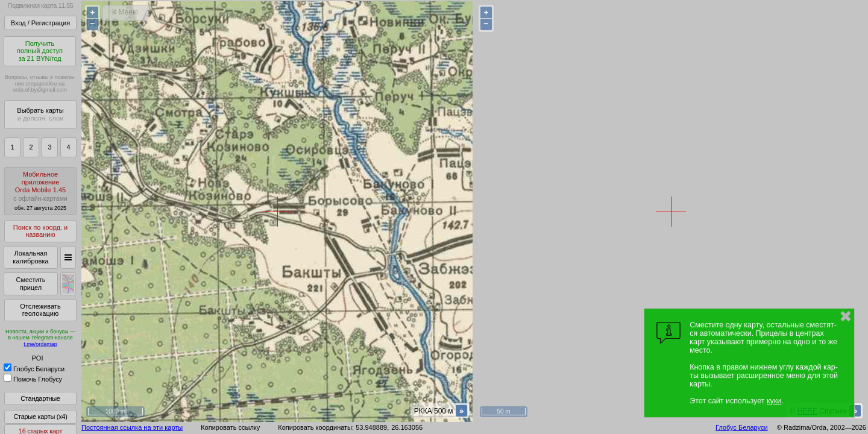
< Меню (125, 12)
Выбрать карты (40, 114)
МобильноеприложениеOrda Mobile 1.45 (40, 191)
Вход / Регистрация (40, 23)
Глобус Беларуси (34, 369)
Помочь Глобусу (33, 379)
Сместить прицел (30, 284)
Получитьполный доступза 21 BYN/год (40, 51)
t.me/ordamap (40, 344)
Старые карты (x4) (40, 417)
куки (774, 401)
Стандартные (40, 398)
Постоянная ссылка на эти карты (132, 427)
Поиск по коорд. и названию (40, 231)
